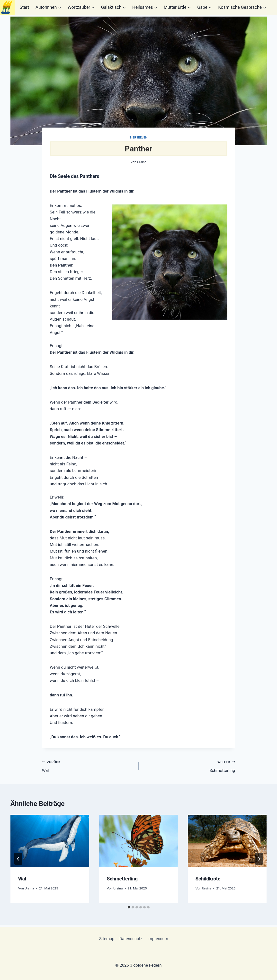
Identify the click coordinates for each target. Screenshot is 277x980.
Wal (88, 766)
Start (24, 7)
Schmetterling (189, 766)
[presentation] (50, 841)
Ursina (142, 162)
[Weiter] (259, 859)
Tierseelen (138, 138)
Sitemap (107, 939)
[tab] (129, 907)
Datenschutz (131, 939)
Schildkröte (208, 879)
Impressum (158, 939)
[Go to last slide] (18, 859)
